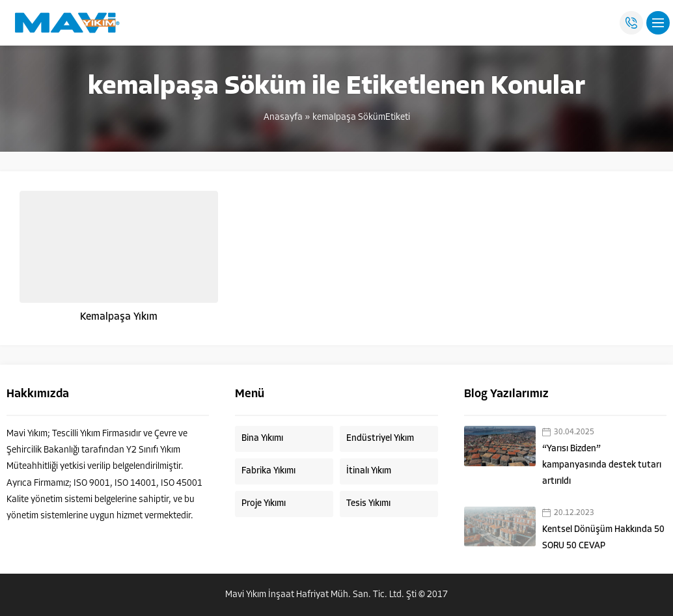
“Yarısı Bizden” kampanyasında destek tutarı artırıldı (602, 465)
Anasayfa (283, 118)
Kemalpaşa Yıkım (119, 317)
